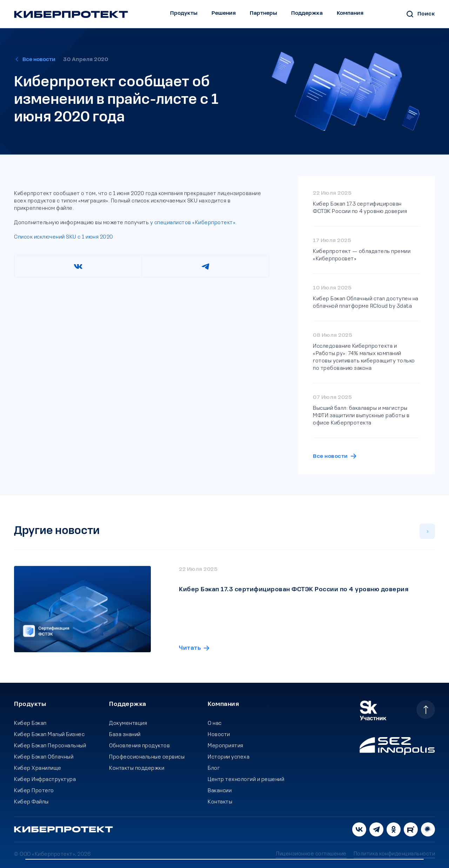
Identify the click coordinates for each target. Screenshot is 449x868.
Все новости (39, 60)
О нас (215, 723)
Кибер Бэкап (30, 723)
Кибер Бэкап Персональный (50, 746)
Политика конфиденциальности (394, 854)
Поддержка (307, 13)
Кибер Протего (34, 791)
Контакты (220, 802)
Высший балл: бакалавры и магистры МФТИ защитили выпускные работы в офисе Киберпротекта (361, 416)
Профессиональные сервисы (147, 757)
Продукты (184, 13)
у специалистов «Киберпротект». (193, 223)
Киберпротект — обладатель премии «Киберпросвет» (362, 255)
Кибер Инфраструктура (45, 780)
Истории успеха (229, 757)
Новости (219, 735)
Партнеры (263, 13)
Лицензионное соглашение (311, 854)
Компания (350, 13)
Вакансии (220, 791)
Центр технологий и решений (246, 780)
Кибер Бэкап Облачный (44, 757)
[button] (427, 531)
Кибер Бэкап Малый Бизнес (49, 735)
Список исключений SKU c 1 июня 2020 (64, 237)
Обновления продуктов (139, 746)
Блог (214, 768)
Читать (190, 636)
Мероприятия (226, 746)
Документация (128, 723)
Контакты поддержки (137, 768)
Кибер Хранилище (38, 768)
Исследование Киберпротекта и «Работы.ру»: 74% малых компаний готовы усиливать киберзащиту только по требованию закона (364, 357)
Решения (224, 13)
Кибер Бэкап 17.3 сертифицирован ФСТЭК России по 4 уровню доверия (360, 208)
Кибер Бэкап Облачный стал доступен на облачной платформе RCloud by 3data (366, 303)
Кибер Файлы (31, 802)
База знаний (125, 735)
